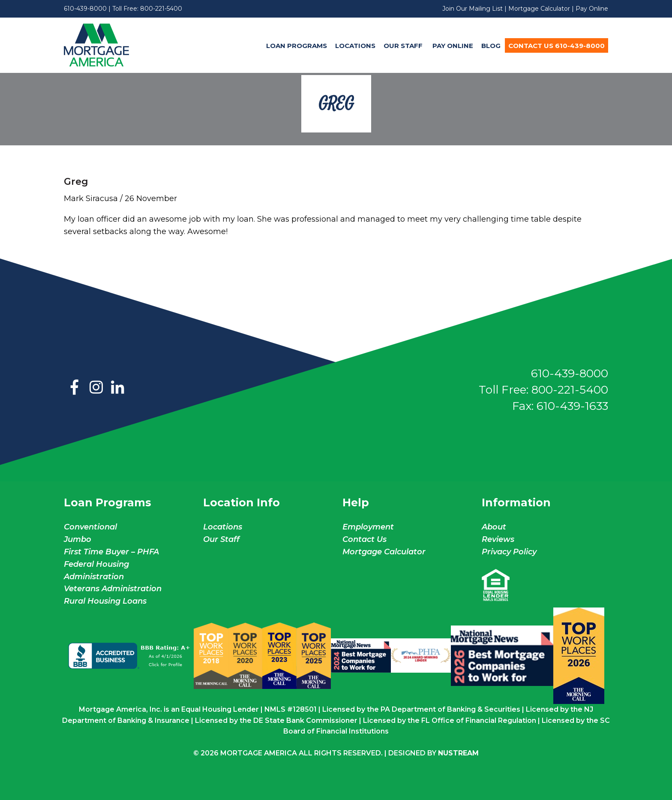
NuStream (458, 753)
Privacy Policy (509, 552)
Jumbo (78, 539)
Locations (355, 46)
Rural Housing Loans (105, 601)
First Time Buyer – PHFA (111, 552)
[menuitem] (296, 45)
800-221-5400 (161, 9)
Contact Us (364, 539)
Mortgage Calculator (539, 9)
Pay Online (592, 9)
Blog (491, 46)
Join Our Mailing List (472, 9)
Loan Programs (297, 46)
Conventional (90, 527)
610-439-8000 (85, 9)
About (494, 527)
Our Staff (404, 46)
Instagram (96, 388)
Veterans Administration (113, 589)
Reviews (498, 539)
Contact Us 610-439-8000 (556, 46)
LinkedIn (117, 388)
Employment (368, 527)
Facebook (75, 388)
